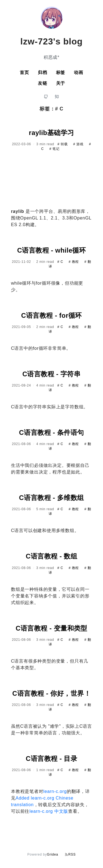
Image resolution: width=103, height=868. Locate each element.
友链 (43, 83)
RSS (70, 855)
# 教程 (74, 262)
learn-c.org (55, 791)
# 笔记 (55, 149)
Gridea (53, 854)
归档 (43, 72)
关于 (61, 83)
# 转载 (63, 144)
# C (61, 262)
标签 (61, 72)
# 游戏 (79, 144)
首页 (24, 72)
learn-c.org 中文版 (49, 811)
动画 (79, 72)
